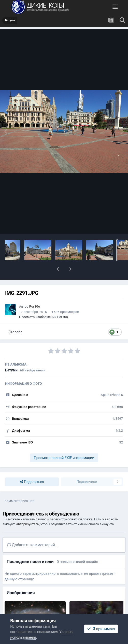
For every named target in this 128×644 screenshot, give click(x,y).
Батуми (11, 370)
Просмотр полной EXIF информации (64, 458)
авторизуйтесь (28, 524)
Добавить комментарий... (33, 545)
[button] (58, 269)
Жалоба (16, 332)
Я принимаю (101, 629)
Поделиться (32, 482)
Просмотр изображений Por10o (44, 317)
